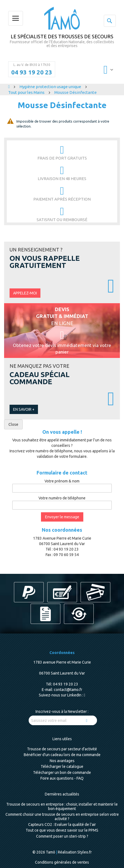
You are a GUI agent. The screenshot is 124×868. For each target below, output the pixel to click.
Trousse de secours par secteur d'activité (62, 749)
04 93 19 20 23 (32, 72)
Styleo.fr (85, 852)
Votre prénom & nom (62, 481)
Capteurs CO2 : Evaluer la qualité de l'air (62, 824)
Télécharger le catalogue (62, 766)
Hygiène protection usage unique (51, 87)
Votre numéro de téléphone (62, 498)
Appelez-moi (25, 293)
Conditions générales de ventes (62, 862)
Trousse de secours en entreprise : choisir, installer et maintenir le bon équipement (62, 806)
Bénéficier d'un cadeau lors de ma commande (62, 755)
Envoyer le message (62, 517)
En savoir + (24, 409)
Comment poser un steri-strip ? (62, 836)
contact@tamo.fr (68, 690)
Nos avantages (62, 761)
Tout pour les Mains (27, 92)
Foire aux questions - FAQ (62, 778)
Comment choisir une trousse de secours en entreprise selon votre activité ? (62, 816)
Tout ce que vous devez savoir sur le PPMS (62, 830)
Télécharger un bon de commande (62, 772)
